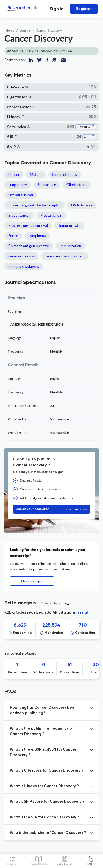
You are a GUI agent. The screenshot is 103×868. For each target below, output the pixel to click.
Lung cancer (18, 185)
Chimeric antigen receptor (29, 246)
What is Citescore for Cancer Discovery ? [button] (47, 771)
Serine (13, 236)
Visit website (59, 419)
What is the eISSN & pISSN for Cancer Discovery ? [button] (43, 752)
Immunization (70, 246)
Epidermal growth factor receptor (34, 205)
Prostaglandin (51, 215)
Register (84, 9)
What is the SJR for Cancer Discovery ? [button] (44, 817)
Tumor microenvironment (65, 256)
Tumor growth (69, 225)
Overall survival (21, 195)
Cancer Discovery (49, 30)
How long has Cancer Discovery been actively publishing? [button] (43, 710)
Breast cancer (19, 215)
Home (10, 30)
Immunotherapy (65, 174)
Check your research (51, 509)
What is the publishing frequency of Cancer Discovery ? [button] (42, 731)
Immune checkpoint (24, 266)
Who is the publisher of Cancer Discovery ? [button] (48, 833)
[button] (26, 87)
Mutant (36, 174)
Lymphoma (37, 236)
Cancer (14, 174)
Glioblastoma (77, 185)
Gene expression (21, 256)
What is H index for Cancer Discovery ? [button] (44, 786)
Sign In (57, 9)
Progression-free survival (28, 225)
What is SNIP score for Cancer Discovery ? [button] (47, 802)
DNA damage (82, 205)
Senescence (47, 185)
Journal (25, 30)
